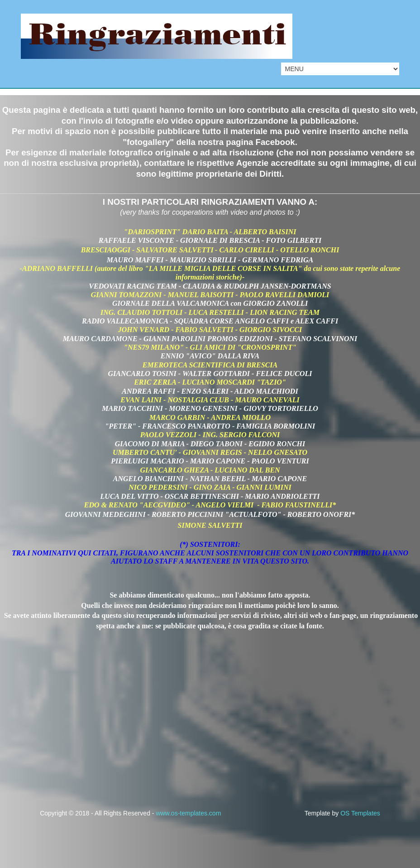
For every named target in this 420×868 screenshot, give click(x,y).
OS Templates (360, 813)
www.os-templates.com (188, 813)
